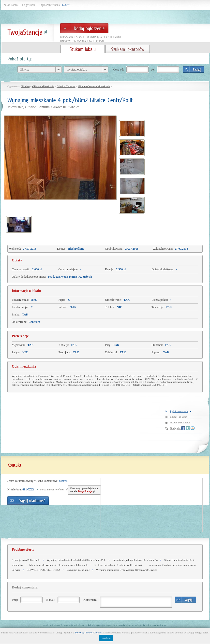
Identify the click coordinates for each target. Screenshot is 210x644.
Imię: (15, 600)
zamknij (106, 638)
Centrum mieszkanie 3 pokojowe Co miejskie (118, 565)
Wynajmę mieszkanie (78, 570)
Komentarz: (90, 600)
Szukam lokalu (83, 49)
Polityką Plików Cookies (88, 632)
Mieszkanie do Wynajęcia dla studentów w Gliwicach (58, 565)
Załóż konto (11, 5)
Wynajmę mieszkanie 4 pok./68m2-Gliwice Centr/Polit (76, 560)
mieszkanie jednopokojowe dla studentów (135, 560)
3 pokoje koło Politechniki (26, 560)
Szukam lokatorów (128, 49)
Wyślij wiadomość (28, 501)
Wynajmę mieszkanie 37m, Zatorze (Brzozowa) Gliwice (127, 570)
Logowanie (29, 5)
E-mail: (51, 600)
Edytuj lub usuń (179, 417)
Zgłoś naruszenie (179, 411)
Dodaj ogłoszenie (84, 28)
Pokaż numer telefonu (52, 489)
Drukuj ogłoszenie (180, 422)
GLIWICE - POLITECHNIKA (44, 570)
